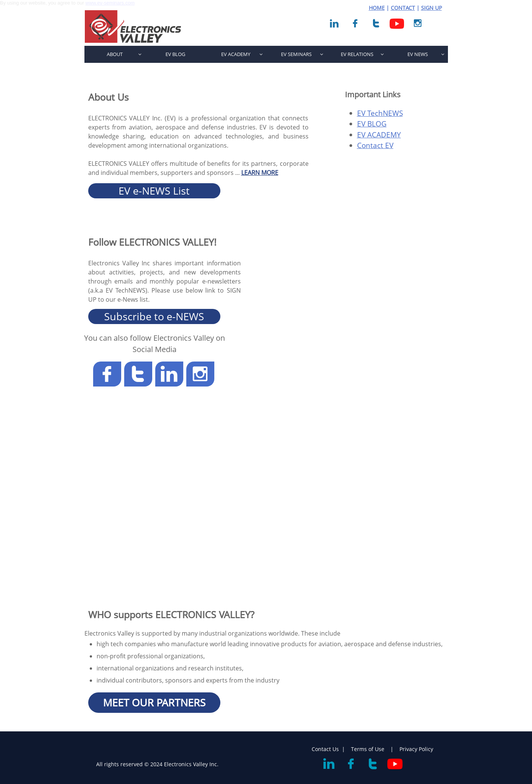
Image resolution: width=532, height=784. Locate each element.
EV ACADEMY (379, 135)
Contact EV (375, 145)
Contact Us (325, 749)
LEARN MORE (260, 173)
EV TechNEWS (380, 113)
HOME (377, 8)
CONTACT (403, 8)
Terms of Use (368, 749)
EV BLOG (372, 124)
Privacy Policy (416, 749)
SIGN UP (431, 8)
